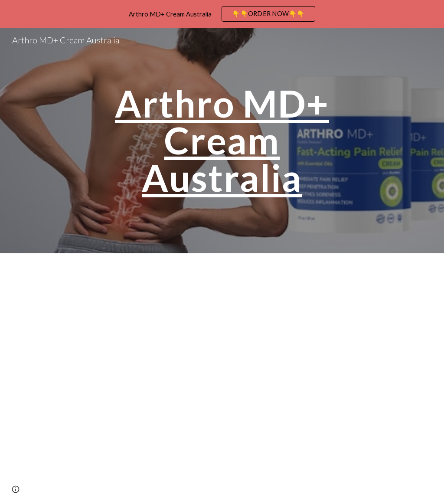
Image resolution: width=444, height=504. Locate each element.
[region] (222, 14)
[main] (222, 141)
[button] (16, 489)
